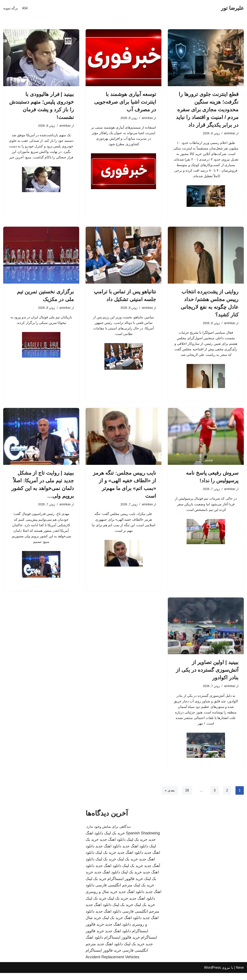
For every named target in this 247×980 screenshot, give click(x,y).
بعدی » (169, 797)
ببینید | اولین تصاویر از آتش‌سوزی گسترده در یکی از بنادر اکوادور (207, 675)
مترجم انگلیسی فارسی (114, 892)
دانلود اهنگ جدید (113, 847)
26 (187, 797)
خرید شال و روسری (102, 899)
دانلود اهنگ (133, 925)
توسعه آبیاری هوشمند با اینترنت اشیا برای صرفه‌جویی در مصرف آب (125, 102)
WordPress (213, 975)
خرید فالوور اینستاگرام (125, 886)
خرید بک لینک (115, 840)
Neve (240, 975)
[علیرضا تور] (232, 8)
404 (25, 8)
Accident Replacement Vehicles (113, 964)
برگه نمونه (10, 8)
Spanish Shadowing (143, 840)
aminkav (229, 133)
